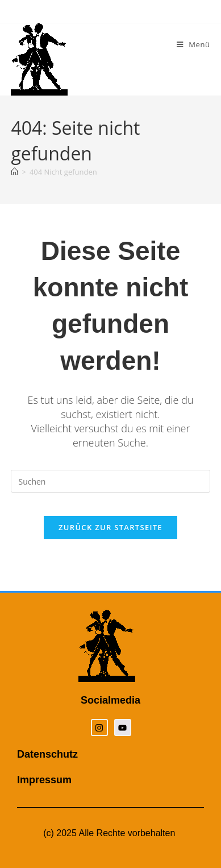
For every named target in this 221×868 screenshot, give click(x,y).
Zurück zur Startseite (110, 527)
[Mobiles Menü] (193, 44)
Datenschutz (47, 754)
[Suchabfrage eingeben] (110, 481)
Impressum (44, 780)
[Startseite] (14, 172)
